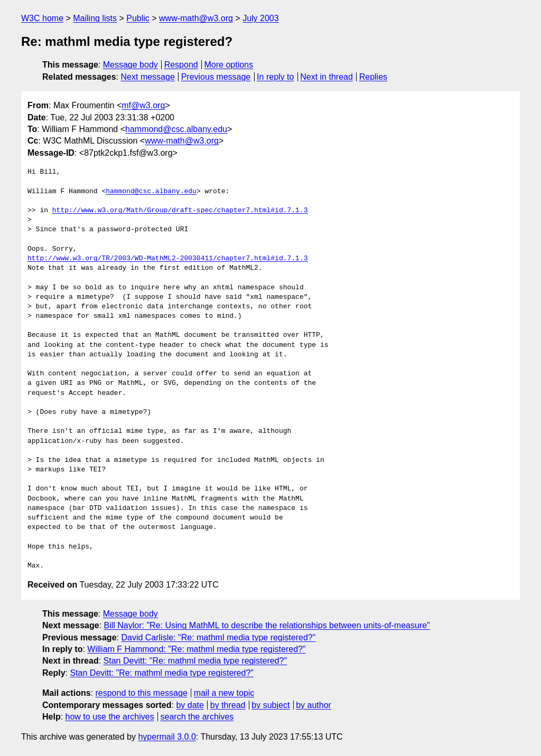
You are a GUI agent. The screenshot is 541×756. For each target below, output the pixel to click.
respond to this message (141, 693)
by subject (270, 705)
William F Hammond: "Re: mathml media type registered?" (196, 649)
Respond (181, 65)
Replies (373, 77)
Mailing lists (95, 18)
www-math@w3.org (196, 18)
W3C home (42, 18)
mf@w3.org (143, 105)
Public (138, 18)
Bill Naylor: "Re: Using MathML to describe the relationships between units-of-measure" (267, 625)
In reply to (275, 77)
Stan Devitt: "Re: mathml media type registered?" (195, 661)
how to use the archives (110, 717)
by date (190, 705)
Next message (148, 77)
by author (314, 705)
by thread (228, 705)
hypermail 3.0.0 (167, 737)
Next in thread (327, 77)
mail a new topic (224, 693)
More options (229, 65)
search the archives (197, 717)
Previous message (216, 77)
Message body (130, 65)
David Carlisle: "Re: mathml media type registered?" (218, 637)
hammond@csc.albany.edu (176, 129)
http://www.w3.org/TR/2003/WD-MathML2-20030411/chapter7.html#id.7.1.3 (167, 259)
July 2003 (261, 18)
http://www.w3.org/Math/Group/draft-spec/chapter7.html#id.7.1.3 (180, 211)
